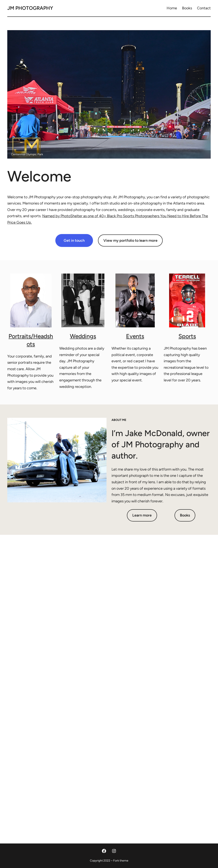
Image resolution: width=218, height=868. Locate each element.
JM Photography (30, 8)
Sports (187, 336)
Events (135, 336)
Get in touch (74, 240)
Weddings (83, 336)
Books (185, 515)
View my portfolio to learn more (130, 240)
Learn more (142, 515)
